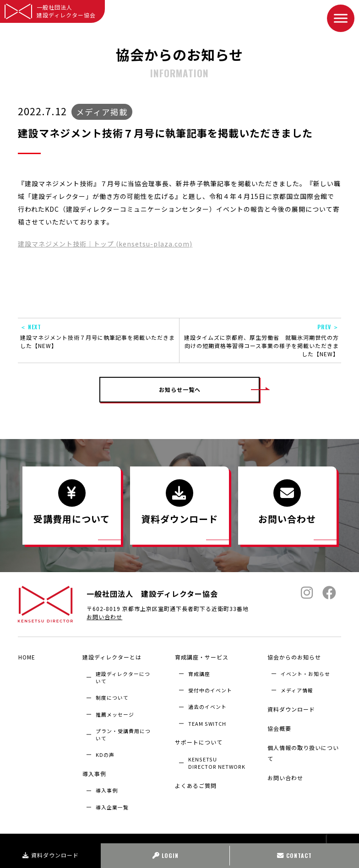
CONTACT (294, 855)
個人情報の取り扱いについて (303, 749)
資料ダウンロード (51, 855)
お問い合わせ (104, 618)
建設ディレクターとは (112, 657)
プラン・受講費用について (123, 734)
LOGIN (166, 855)
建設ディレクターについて (123, 677)
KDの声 (105, 754)
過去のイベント (207, 706)
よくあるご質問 (195, 783)
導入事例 (94, 772)
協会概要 (279, 726)
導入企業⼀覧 (112, 805)
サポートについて (198, 741)
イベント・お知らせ (305, 673)
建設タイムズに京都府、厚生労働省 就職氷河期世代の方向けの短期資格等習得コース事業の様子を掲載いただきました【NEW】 (260, 340)
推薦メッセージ (115, 713)
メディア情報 (297, 690)
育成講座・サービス (201, 657)
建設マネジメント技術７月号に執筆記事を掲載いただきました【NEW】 (98, 336)
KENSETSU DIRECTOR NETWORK (217, 761)
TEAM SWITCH (207, 723)
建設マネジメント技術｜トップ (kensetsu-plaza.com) (105, 244)
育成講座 (199, 673)
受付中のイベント (210, 690)
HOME (26, 657)
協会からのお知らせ (294, 657)
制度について (112, 697)
